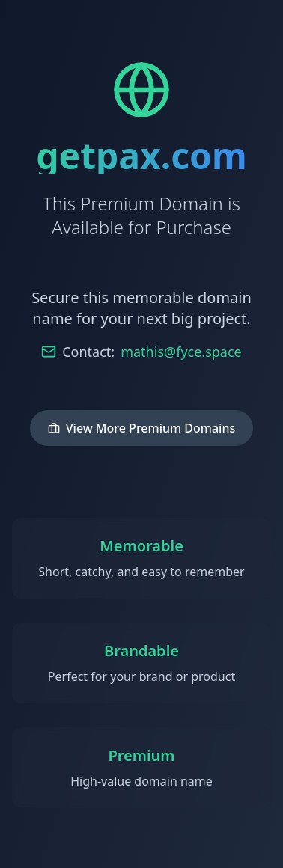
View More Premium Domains (141, 428)
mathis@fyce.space (181, 352)
